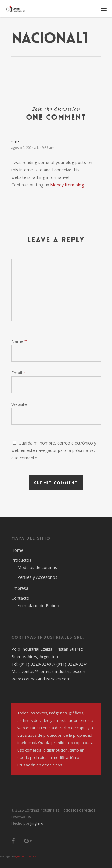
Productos (21, 560)
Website (19, 404)
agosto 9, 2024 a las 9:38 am (33, 148)
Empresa (20, 588)
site (15, 142)
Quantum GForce (26, 856)
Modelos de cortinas (37, 567)
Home (17, 550)
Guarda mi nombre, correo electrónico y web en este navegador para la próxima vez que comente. (54, 450)
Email (18, 373)
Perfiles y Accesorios (37, 577)
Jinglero (37, 823)
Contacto (20, 598)
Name (19, 341)
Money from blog (67, 185)
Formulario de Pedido (38, 605)
